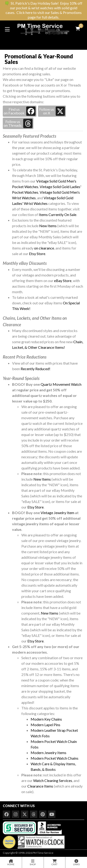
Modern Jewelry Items (48, 753)
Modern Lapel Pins (45, 725)
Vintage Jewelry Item (57, 513)
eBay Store (63, 281)
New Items (48, 226)
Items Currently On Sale (58, 215)
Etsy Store (37, 254)
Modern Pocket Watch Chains (55, 758)
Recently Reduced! (35, 369)
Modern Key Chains (46, 719)
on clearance (44, 248)
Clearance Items (40, 786)
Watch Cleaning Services (53, 780)
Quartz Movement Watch (61, 384)
